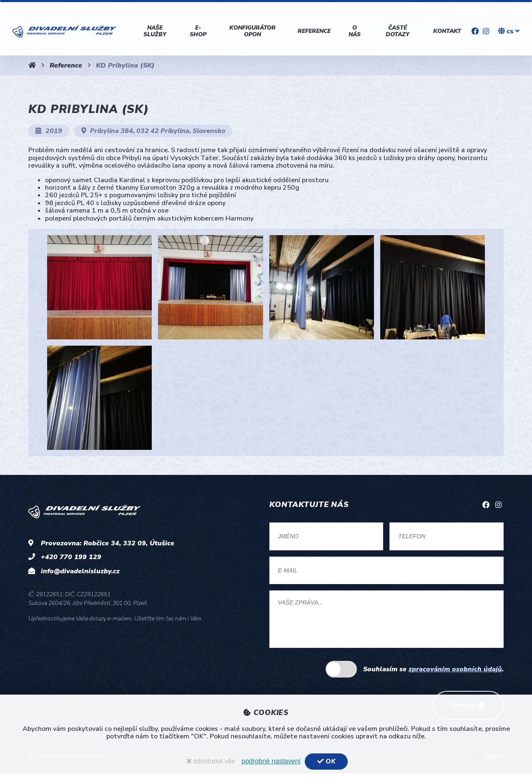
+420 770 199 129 (71, 557)
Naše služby (155, 31)
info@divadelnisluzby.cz (80, 571)
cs (509, 31)
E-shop (198, 31)
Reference (314, 31)
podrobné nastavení (270, 761)
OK (326, 761)
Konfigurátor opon (252, 31)
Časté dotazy (397, 31)
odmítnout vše (210, 761)
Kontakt (446, 31)
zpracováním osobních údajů (455, 672)
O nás (354, 31)
